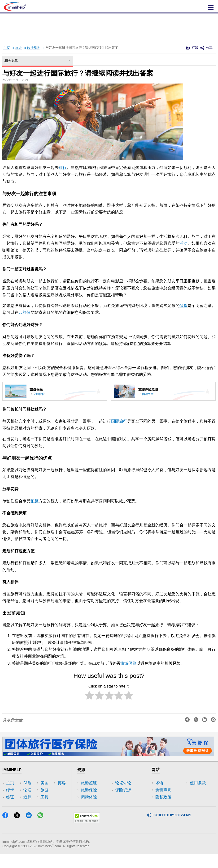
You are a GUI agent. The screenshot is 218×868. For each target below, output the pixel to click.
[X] (19, 831)
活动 (183, 243)
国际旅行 (119, 421)
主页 (7, 48)
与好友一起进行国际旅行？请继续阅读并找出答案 (82, 48)
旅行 (63, 168)
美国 (44, 790)
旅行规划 (34, 48)
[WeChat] (43, 831)
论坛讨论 (89, 804)
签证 (10, 797)
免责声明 (163, 790)
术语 (159, 783)
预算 (35, 501)
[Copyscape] (169, 830)
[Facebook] (8, 831)
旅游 (18, 48)
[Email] (31, 831)
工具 (44, 804)
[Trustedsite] (87, 836)
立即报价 (39, 394)
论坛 (10, 811)
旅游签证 (89, 783)
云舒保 (24, 312)
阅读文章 (148, 394)
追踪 (44, 783)
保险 (183, 306)
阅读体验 (89, 797)
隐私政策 (163, 797)
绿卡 (10, 790)
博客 (44, 811)
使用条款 (163, 804)
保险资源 (89, 811)
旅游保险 (128, 663)
